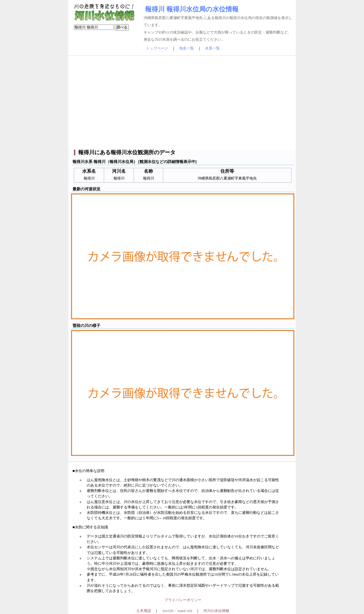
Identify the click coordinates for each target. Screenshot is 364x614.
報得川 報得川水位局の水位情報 (192, 9)
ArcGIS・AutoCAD (177, 611)
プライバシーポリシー (183, 600)
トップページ (157, 48)
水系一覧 (212, 48)
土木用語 (144, 611)
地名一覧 (187, 48)
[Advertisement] (182, 103)
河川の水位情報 (216, 611)
